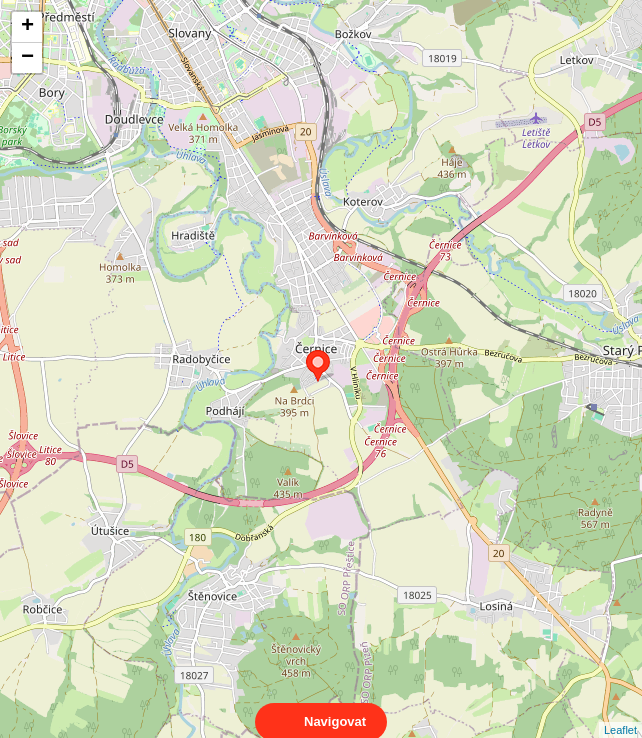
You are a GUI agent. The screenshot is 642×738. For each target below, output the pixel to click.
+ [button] (27, 27)
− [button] (27, 58)
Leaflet (620, 712)
